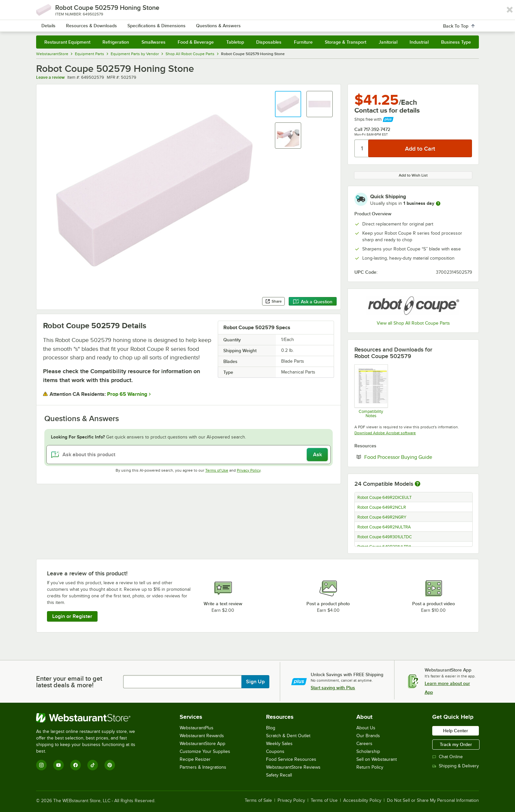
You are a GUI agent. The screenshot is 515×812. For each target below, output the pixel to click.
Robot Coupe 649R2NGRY (382, 517)
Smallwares (154, 42)
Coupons (275, 751)
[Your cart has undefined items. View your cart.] (469, 23)
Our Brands (368, 736)
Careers (364, 744)
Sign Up (255, 682)
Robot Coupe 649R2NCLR (382, 507)
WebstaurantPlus (197, 728)
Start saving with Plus (333, 688)
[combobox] (249, 23)
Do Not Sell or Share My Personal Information (433, 801)
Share (273, 301)
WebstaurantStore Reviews (293, 767)
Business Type (456, 42)
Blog (271, 728)
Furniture (303, 42)
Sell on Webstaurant (377, 759)
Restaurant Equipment (67, 42)
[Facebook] (76, 765)
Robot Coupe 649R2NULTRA (384, 527)
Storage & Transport (346, 42)
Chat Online (448, 757)
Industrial (419, 42)
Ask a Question (313, 302)
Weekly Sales (279, 744)
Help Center (456, 731)
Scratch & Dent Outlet (288, 736)
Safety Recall (279, 775)
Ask (317, 455)
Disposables (269, 42)
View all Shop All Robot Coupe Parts (413, 323)
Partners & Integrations (203, 767)
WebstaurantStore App (202, 744)
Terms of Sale (258, 801)
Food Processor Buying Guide (398, 457)
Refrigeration (116, 42)
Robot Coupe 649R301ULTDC (385, 537)
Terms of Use (217, 470)
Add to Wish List (413, 175)
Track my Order (456, 744)
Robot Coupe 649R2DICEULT (384, 498)
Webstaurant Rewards (202, 736)
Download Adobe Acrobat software (385, 433)
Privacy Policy (249, 470)
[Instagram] (41, 765)
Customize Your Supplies (205, 751)
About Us (366, 728)
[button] (288, 104)
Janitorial (388, 42)
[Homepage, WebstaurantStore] (91, 23)
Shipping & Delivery (456, 766)
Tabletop (235, 42)
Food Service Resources (291, 759)
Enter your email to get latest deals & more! (69, 682)
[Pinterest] (110, 765)
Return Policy (370, 767)
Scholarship (368, 751)
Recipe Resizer (195, 759)
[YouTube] (58, 765)
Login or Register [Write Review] (72, 616)
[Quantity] (362, 148)
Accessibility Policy (362, 801)
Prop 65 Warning (127, 394)
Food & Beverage (196, 42)
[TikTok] (93, 765)
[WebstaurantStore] (90, 718)
